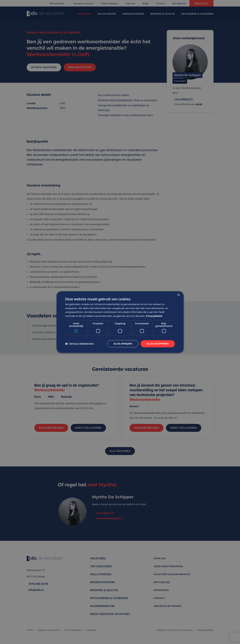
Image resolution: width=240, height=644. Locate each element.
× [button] (178, 295)
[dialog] (120, 322)
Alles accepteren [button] (158, 344)
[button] (79, 344)
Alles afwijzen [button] (123, 344)
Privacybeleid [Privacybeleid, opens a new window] (154, 316)
